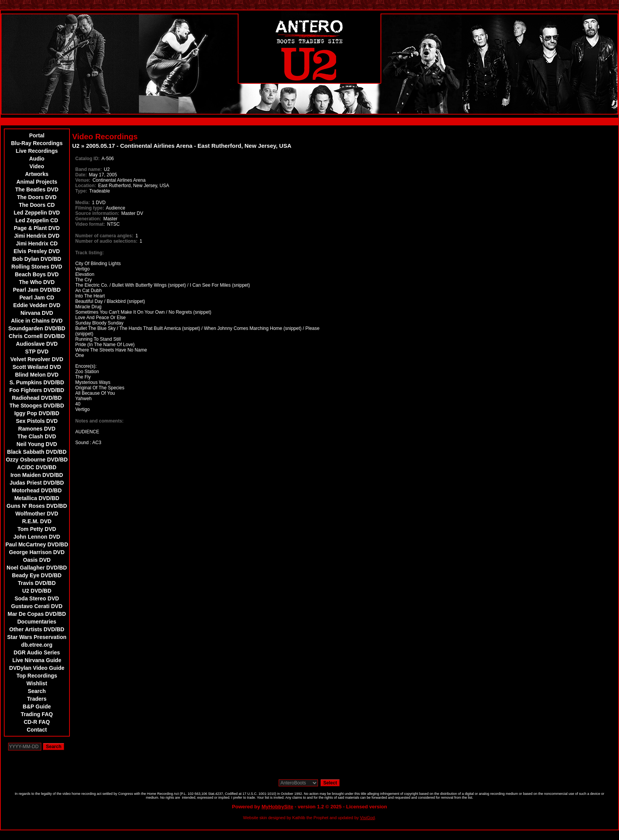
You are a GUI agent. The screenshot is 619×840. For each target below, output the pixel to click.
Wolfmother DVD (37, 514)
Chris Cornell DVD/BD (37, 336)
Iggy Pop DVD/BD (37, 413)
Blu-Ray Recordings (37, 143)
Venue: (83, 180)
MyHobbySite (277, 807)
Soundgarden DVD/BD (37, 328)
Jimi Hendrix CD (37, 243)
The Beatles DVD (37, 189)
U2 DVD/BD (37, 591)
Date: (81, 175)
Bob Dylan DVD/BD (37, 259)
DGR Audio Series (37, 652)
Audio (37, 159)
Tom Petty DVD (37, 529)
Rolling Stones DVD (37, 267)
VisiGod (367, 818)
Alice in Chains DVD (37, 321)
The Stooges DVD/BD (37, 406)
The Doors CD (37, 205)
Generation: (88, 219)
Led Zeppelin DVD (37, 213)
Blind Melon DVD (37, 375)
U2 (76, 146)
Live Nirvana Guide (37, 660)
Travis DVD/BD (37, 583)
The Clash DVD (37, 436)
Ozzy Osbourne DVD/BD (37, 460)
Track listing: (90, 253)
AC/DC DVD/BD (37, 467)
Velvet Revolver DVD (37, 359)
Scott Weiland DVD (37, 367)
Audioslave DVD (37, 344)
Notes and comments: (99, 421)
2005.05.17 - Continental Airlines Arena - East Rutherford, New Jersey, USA (189, 146)
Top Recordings (37, 676)
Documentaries (37, 622)
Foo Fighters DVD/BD (37, 390)
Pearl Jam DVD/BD (37, 290)
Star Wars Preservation (37, 637)
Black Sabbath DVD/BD (37, 452)
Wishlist (37, 683)
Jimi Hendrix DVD (37, 236)
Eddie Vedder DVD (37, 305)
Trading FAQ (37, 714)
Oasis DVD (37, 560)
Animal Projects (37, 182)
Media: (83, 203)
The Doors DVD (37, 197)
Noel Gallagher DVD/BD (37, 568)
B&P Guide (37, 706)
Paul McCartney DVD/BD (37, 544)
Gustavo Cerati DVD (37, 606)
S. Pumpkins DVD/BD (37, 382)
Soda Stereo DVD (37, 598)
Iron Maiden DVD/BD (37, 475)
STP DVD (37, 352)
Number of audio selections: (106, 241)
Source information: (97, 213)
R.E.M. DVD (37, 521)
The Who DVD (37, 282)
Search (37, 691)
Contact (37, 730)
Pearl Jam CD (37, 297)
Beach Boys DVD (37, 274)
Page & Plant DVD (37, 228)
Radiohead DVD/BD (37, 398)
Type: (81, 191)
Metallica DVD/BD (37, 498)
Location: (86, 186)
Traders (37, 699)
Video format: (90, 224)
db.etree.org (37, 645)
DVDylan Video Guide (37, 668)
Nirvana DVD (37, 313)
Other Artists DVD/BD (37, 629)
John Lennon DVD (37, 537)
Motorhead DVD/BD (37, 490)
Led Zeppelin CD (37, 220)
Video (37, 166)
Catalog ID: (87, 159)
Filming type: (90, 208)
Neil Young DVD (37, 444)
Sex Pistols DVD (37, 421)
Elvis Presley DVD (37, 251)
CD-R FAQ (37, 722)
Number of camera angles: (104, 236)
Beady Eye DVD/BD (37, 575)
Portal (37, 135)
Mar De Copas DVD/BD (37, 614)
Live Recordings (37, 151)
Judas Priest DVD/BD (37, 483)
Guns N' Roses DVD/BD (37, 506)
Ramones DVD (37, 429)
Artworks (37, 174)
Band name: (89, 169)
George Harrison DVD (37, 552)
